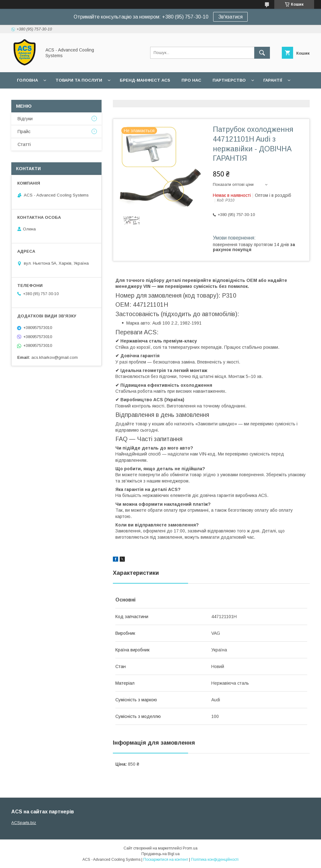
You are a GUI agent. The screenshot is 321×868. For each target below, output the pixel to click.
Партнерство (229, 80)
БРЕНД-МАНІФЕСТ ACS (145, 80)
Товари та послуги (79, 80)
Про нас (191, 80)
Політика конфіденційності (215, 860)
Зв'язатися (230, 17)
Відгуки (25, 119)
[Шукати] (262, 53)
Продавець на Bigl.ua (160, 854)
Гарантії (273, 80)
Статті (24, 144)
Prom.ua (190, 848)
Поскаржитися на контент (166, 860)
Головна (27, 80)
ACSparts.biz (24, 823)
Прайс (24, 132)
